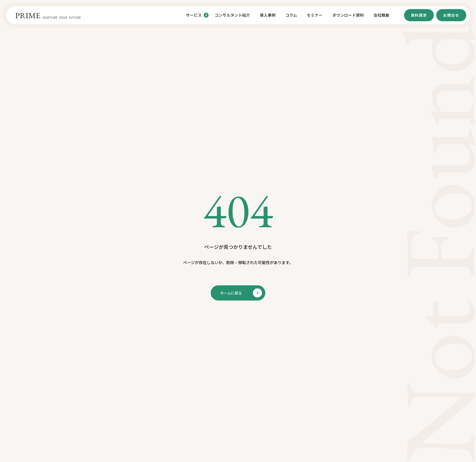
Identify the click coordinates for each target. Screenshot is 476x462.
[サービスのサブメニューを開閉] (206, 15)
